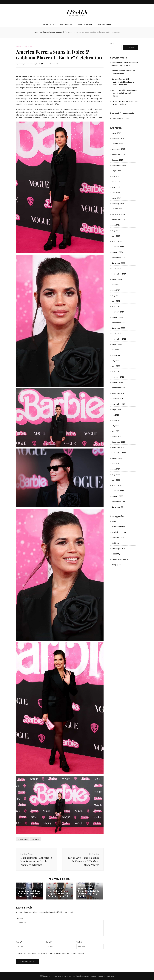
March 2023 (116, 306)
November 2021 (118, 393)
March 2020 (117, 485)
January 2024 (117, 252)
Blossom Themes (90, 976)
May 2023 (115, 296)
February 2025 (118, 203)
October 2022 (117, 334)
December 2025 (118, 149)
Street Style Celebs (120, 559)
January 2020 (117, 496)
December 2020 (118, 442)
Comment (20, 918)
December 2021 (118, 388)
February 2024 (118, 247)
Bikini (114, 521)
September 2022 (119, 339)
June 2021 (116, 420)
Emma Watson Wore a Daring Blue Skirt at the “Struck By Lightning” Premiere (89, 892)
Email (49, 942)
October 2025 (117, 160)
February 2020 (118, 491)
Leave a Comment (51, 64)
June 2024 (116, 225)
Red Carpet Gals (24, 46)
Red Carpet (35, 839)
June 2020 (116, 469)
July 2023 (115, 285)
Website (80, 942)
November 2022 (118, 328)
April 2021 (115, 431)
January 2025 (117, 209)
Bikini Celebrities (118, 527)
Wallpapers (116, 565)
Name (19, 942)
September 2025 (119, 165)
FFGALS (77, 12)
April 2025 (116, 193)
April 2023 (116, 301)
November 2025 (118, 155)
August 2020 (117, 458)
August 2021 (116, 409)
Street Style (117, 554)
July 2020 (115, 464)
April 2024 (116, 236)
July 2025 (115, 176)
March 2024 (117, 241)
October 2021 (117, 399)
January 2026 (117, 144)
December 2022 (118, 323)
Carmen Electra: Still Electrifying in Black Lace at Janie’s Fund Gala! (123, 82)
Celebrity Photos (119, 532)
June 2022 (116, 355)
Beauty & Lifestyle (85, 24)
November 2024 (118, 220)
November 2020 (118, 447)
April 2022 (116, 366)
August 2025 (117, 171)
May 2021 (115, 426)
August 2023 (117, 279)
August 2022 (117, 344)
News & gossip (66, 24)
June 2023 (116, 290)
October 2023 (117, 269)
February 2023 (118, 312)
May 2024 (116, 231)
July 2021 (115, 415)
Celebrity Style (48, 24)
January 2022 (117, 382)
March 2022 (116, 372)
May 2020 (116, 475)
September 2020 (119, 453)
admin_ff (22, 64)
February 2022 (118, 377)
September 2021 (118, 404)
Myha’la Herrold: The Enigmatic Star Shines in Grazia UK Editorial (125, 93)
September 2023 (119, 274)
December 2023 (118, 258)
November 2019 (118, 507)
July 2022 (115, 350)
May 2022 (115, 361)
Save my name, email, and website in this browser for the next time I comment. (52, 954)
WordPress (110, 976)
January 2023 (117, 317)
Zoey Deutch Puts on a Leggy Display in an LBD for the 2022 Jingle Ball (59, 894)
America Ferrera (23, 839)
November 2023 (118, 263)
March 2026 (117, 133)
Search (113, 43)
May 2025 (116, 187)
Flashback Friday (105, 24)
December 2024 (118, 214)
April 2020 (116, 480)
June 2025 (116, 182)
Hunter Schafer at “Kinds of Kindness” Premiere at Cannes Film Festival (29, 894)
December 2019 (118, 502)
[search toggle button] (136, 2)
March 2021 (116, 437)
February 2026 (118, 138)
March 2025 (117, 198)
